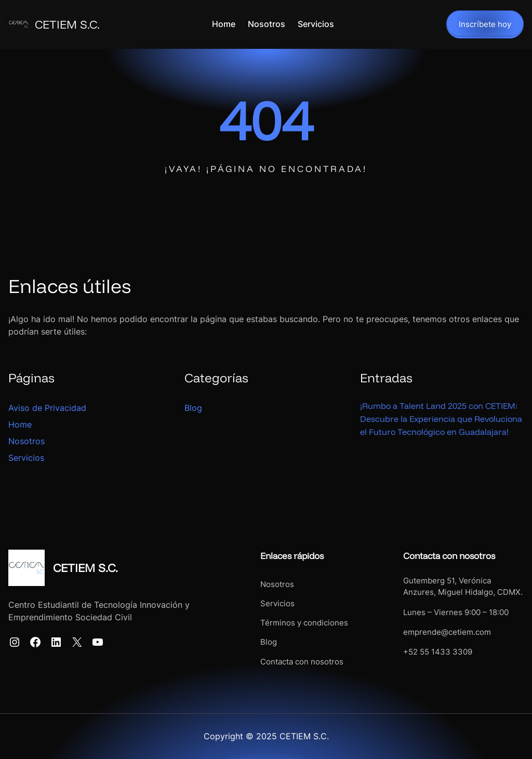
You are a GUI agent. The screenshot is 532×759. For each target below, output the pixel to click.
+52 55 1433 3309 (426, 652)
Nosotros (26, 441)
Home (20, 424)
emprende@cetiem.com (436, 632)
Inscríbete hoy (485, 24)
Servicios (26, 458)
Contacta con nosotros (279, 662)
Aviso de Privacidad (47, 408)
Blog (193, 408)
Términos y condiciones (281, 623)
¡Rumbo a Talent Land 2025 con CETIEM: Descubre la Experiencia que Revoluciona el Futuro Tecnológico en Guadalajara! (436, 425)
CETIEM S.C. (67, 24)
